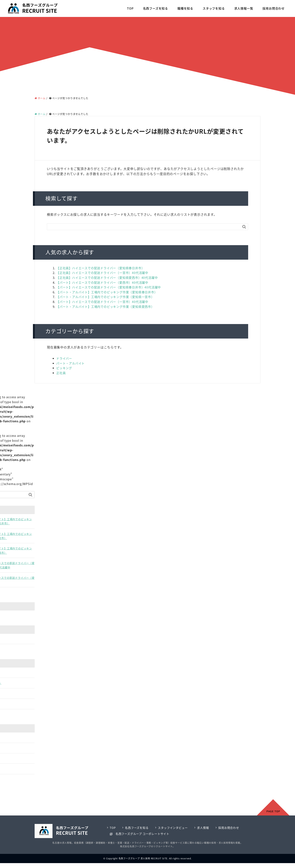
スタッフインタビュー (173, 828)
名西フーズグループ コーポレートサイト (142, 834)
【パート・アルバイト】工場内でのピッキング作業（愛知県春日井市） (107, 292)
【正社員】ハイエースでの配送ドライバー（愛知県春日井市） (100, 268)
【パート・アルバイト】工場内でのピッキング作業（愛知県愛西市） (105, 307)
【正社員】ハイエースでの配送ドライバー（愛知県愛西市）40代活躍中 (107, 278)
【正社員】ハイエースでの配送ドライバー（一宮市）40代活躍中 (102, 273)
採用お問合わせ (274, 8)
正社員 (61, 373)
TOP (130, 8)
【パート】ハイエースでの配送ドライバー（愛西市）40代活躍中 (102, 282)
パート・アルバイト (70, 363)
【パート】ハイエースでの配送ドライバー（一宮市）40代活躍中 (102, 302)
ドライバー (64, 358)
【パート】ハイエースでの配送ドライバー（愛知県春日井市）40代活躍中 (109, 287)
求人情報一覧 (244, 8)
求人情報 (203, 828)
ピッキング (64, 368)
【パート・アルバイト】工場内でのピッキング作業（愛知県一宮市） (105, 297)
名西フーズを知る (155, 8)
